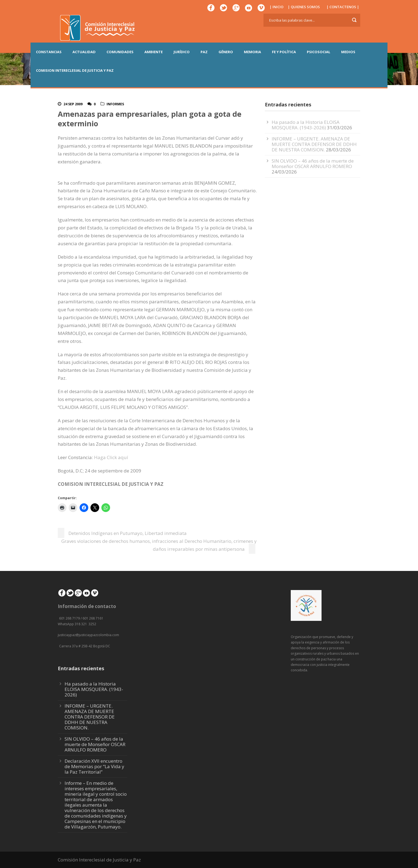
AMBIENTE (154, 52)
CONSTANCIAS (49, 52)
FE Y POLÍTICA (284, 52)
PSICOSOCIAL (319, 52)
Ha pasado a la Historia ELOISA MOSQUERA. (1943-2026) (306, 125)
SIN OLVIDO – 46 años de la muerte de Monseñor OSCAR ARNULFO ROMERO (313, 164)
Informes (115, 104)
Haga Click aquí (111, 457)
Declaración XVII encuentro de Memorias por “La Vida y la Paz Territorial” (94, 766)
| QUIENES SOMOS (304, 7)
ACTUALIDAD (84, 52)
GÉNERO (226, 52)
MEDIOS (348, 52)
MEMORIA (252, 52)
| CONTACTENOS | (343, 7)
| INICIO (276, 7)
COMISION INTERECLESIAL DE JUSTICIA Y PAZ (75, 70)
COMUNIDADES (120, 52)
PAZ (204, 52)
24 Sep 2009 (73, 104)
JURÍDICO (182, 52)
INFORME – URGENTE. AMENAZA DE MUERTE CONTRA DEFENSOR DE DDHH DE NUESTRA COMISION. (314, 144)
